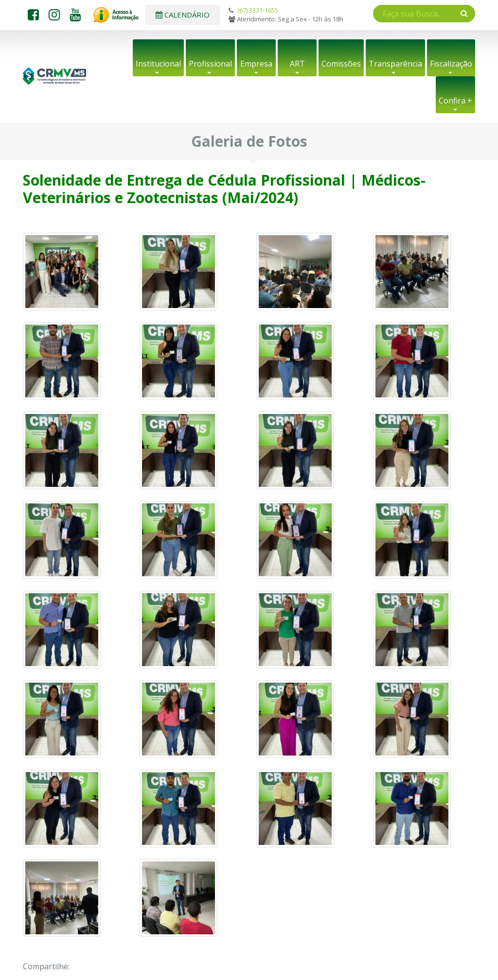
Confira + (455, 101)
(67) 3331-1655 (258, 10)
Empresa (256, 64)
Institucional (158, 64)
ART (297, 64)
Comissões (341, 64)
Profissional (210, 64)
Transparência (395, 64)
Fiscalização (451, 64)
